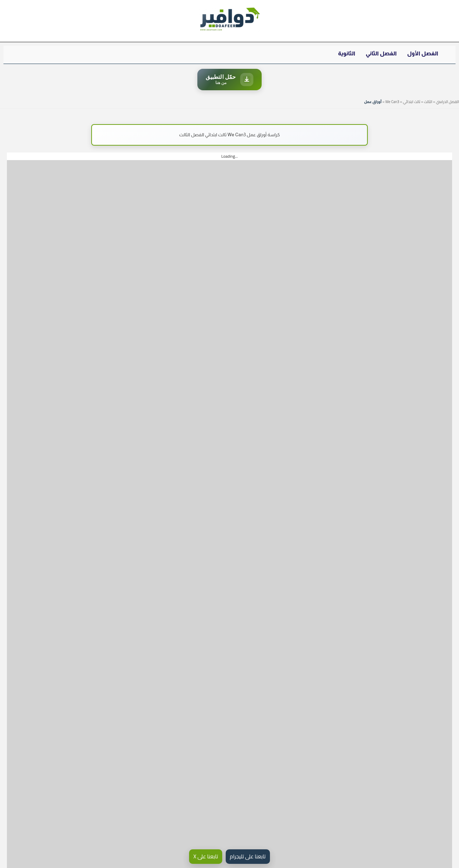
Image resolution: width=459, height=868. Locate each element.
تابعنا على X (205, 856)
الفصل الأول (423, 53)
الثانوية (347, 53)
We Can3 (392, 102)
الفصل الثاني (381, 53)
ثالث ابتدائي (412, 102)
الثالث (428, 102)
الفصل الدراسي (447, 102)
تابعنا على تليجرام (248, 856)
